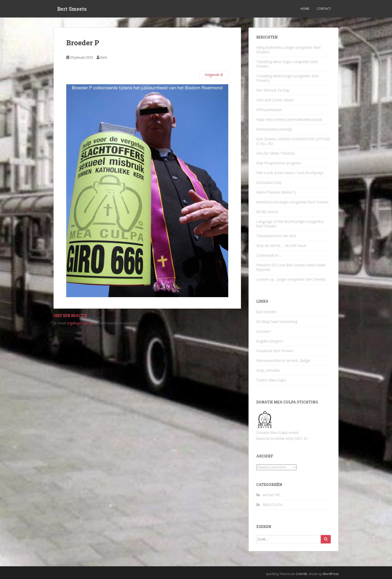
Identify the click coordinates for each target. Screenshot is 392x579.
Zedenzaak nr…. (269, 255)
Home (305, 9)
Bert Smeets (72, 9)
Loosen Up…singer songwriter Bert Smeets (291, 279)
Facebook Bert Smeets (275, 351)
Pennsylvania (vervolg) (274, 129)
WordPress (331, 574)
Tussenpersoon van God (276, 236)
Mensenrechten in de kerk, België (283, 361)
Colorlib (301, 574)
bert (104, 57)
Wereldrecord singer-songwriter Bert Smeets (292, 202)
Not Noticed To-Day (273, 90)
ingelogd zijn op (80, 323)
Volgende (214, 75)
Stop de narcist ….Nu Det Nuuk (281, 245)
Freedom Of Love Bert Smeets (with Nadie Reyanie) (291, 267)
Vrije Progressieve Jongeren (278, 163)
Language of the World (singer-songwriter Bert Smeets (290, 224)
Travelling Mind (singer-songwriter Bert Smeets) (288, 78)
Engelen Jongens (270, 341)
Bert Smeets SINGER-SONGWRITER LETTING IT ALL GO (293, 141)
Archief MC (272, 495)
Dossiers (263, 331)
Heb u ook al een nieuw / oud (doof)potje (290, 173)
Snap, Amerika (268, 370)
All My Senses (267, 212)
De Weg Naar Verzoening (277, 322)
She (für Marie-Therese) (275, 153)
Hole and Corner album (275, 100)
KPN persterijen (269, 110)
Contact (324, 9)
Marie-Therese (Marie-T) (276, 192)
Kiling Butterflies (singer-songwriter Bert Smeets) (288, 50)
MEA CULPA (273, 505)
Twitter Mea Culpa (271, 380)
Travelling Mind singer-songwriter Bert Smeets (287, 64)
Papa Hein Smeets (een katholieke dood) (289, 119)
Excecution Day (269, 182)
